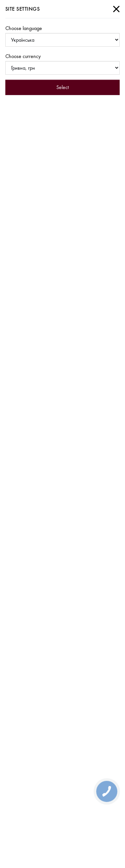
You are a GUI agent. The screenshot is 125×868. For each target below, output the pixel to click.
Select (62, 87)
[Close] (116, 9)
